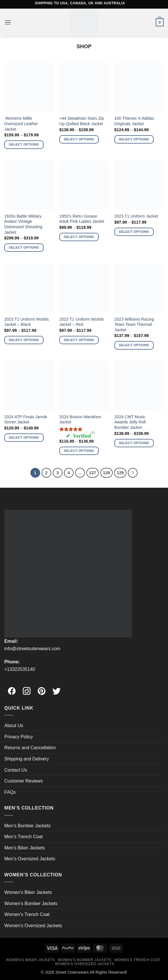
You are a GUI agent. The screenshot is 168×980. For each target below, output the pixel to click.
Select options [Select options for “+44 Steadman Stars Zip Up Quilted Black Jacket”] (79, 139)
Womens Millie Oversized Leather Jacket (21, 124)
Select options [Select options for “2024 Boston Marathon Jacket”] (79, 451)
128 (107, 473)
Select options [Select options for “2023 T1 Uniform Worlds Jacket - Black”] (24, 340)
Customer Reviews (24, 781)
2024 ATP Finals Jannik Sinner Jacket (26, 420)
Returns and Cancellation (30, 748)
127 (92, 473)
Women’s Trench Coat (27, 914)
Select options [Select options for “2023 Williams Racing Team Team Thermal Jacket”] (134, 345)
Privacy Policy (19, 737)
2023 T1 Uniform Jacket (136, 216)
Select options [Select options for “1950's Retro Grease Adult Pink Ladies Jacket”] (79, 237)
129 (120, 473)
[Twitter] (56, 688)
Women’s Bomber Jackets (31, 904)
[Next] (133, 473)
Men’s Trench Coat (24, 837)
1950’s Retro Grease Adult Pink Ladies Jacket (82, 219)
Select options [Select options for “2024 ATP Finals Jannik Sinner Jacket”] (24, 437)
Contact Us (16, 770)
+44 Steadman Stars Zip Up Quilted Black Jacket (82, 121)
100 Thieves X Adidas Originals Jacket (134, 121)
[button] (8, 22)
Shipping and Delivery (27, 759)
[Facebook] (12, 688)
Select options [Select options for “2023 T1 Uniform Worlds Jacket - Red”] (79, 340)
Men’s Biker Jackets (25, 848)
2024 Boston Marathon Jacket (80, 420)
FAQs (10, 792)
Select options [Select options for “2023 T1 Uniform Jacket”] (134, 232)
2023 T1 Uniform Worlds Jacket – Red (82, 322)
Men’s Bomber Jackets (28, 826)
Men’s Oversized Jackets (30, 859)
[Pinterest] (42, 688)
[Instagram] (27, 688)
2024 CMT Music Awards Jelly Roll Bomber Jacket (130, 422)
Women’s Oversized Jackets (33, 926)
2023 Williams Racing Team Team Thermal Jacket (134, 325)
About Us (14, 726)
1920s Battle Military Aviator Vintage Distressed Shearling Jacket (23, 224)
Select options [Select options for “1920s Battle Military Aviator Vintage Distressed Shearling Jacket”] (24, 247)
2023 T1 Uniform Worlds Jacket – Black (27, 322)
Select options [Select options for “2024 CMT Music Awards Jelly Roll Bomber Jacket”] (134, 443)
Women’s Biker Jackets (28, 892)
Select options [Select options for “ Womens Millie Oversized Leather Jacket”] (24, 144)
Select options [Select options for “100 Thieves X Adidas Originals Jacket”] (134, 139)
